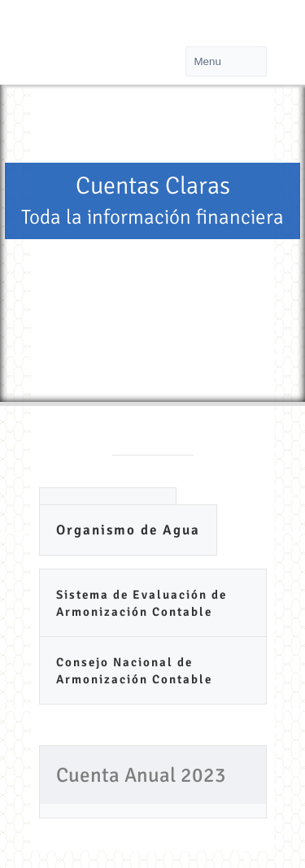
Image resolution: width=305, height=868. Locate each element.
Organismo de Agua (128, 530)
